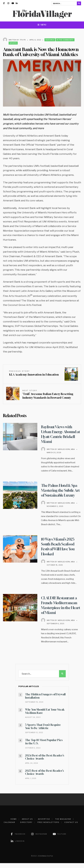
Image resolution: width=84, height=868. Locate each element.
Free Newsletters (48, 827)
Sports (13, 43)
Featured (50, 40)
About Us (27, 824)
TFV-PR (23, 40)
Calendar (9, 827)
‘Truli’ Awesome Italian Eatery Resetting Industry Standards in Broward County (48, 394)
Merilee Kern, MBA (66, 449)
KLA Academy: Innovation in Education (34, 373)
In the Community (65, 40)
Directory (26, 827)
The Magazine (63, 824)
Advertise (44, 824)
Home (14, 824)
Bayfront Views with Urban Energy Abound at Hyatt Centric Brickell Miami (61, 434)
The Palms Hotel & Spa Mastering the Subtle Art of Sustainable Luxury (60, 493)
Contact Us (71, 827)
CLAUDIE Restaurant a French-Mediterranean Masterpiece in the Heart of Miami (60, 610)
